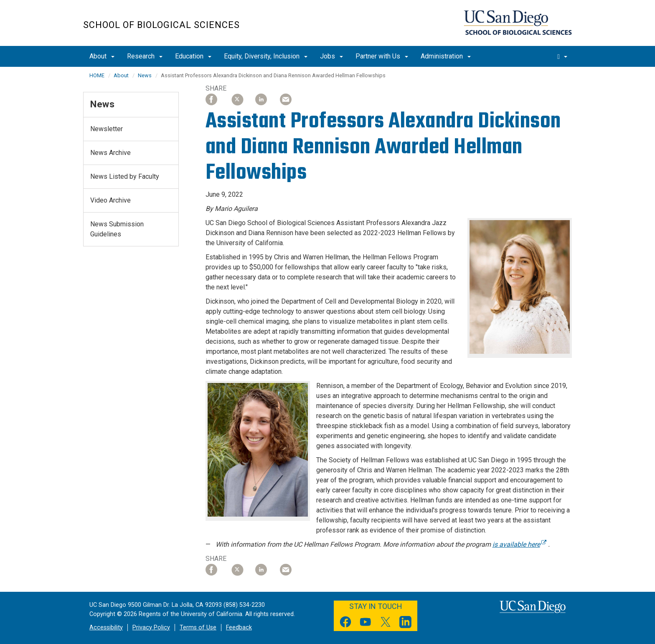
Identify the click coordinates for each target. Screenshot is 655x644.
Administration (446, 56)
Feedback (239, 628)
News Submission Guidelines (117, 229)
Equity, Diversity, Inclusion (266, 56)
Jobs (331, 56)
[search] (562, 56)
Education (193, 56)
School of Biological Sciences (161, 25)
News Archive (110, 153)
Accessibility (106, 628)
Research (145, 56)
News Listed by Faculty (125, 176)
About (102, 56)
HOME (97, 75)
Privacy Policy (151, 628)
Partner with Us (382, 56)
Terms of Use (198, 628)
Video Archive (110, 200)
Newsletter (107, 129)
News (145, 75)
